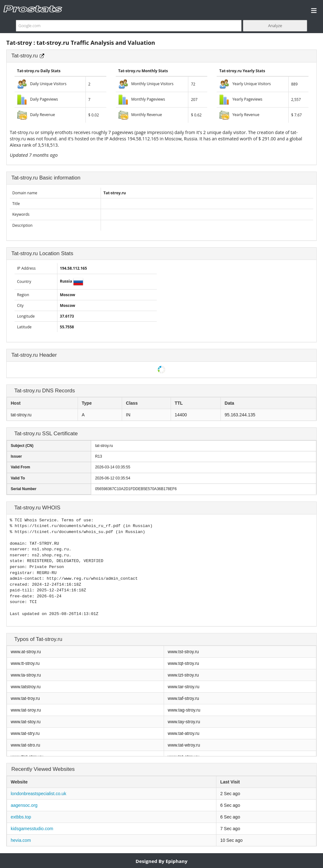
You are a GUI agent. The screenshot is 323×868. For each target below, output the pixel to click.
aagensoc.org (24, 805)
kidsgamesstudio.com (32, 829)
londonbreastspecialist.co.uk (38, 794)
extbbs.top (21, 817)
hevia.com (21, 840)
